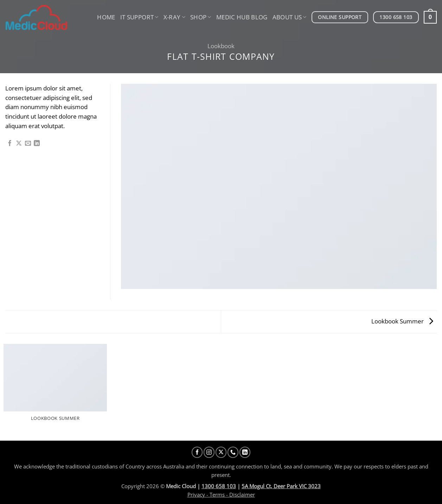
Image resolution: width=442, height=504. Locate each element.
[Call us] (233, 452)
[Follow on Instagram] (209, 452)
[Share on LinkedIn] (37, 144)
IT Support (139, 17)
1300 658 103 (219, 486)
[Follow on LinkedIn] (245, 452)
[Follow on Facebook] (197, 452)
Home (106, 17)
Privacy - (198, 494)
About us (290, 17)
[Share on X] (19, 144)
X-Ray (174, 17)
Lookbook (221, 46)
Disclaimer (242, 494)
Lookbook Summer (402, 321)
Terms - (219, 494)
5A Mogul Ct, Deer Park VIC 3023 (281, 486)
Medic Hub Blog (242, 17)
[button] (430, 17)
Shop (201, 17)
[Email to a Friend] (28, 144)
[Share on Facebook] (10, 144)
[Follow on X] (221, 452)
